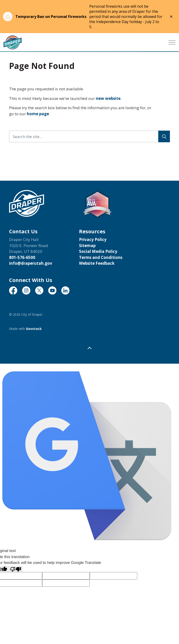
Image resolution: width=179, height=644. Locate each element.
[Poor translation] (16, 569)
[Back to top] (89, 348)
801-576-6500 (22, 257)
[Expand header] (172, 42)
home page (38, 114)
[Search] (164, 136)
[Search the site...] (89, 136)
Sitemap (87, 246)
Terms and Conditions (101, 257)
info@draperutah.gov (31, 263)
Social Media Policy (98, 251)
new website (108, 98)
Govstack (34, 329)
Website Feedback (97, 263)
